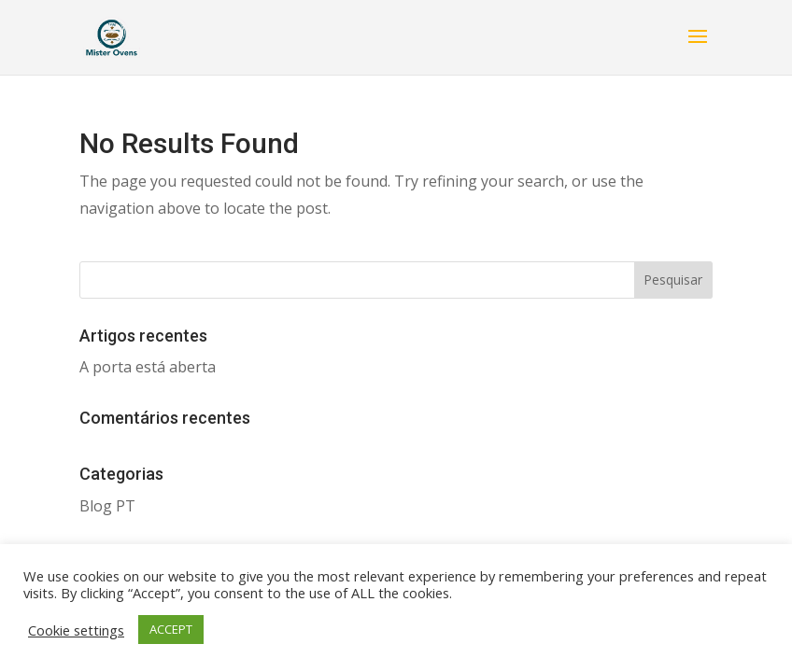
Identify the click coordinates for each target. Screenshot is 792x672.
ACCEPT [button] (171, 629)
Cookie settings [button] (76, 630)
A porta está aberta (148, 367)
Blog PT (107, 506)
